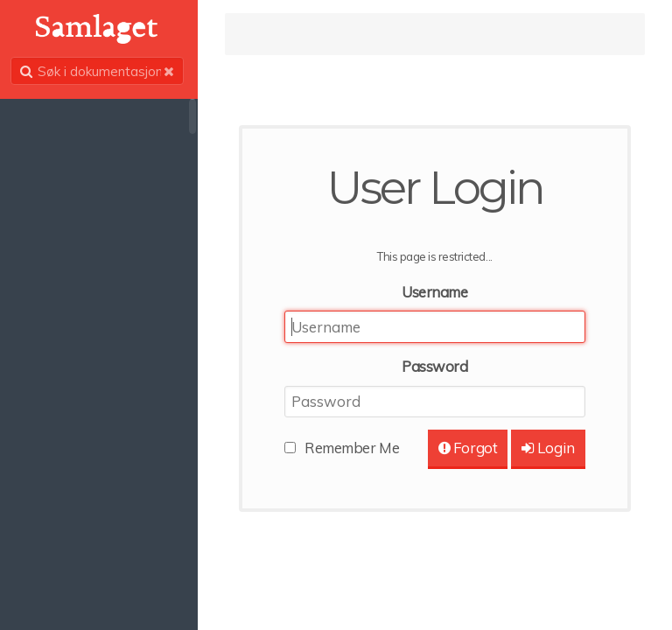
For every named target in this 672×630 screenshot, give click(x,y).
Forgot (467, 448)
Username (436, 292)
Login (547, 448)
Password (436, 366)
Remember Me (356, 448)
